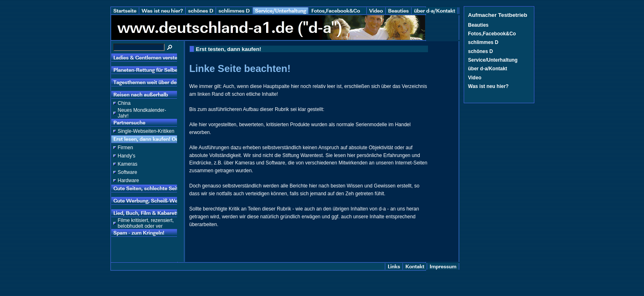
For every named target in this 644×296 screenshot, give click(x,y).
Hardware (129, 180)
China (124, 103)
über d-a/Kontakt (488, 69)
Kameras (128, 164)
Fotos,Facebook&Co (492, 34)
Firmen (125, 148)
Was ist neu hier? (489, 86)
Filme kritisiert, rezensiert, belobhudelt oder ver (146, 223)
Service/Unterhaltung (493, 60)
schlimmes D (483, 42)
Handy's (127, 156)
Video (475, 78)
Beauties (478, 25)
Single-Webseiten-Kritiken (146, 131)
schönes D (481, 51)
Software (128, 172)
